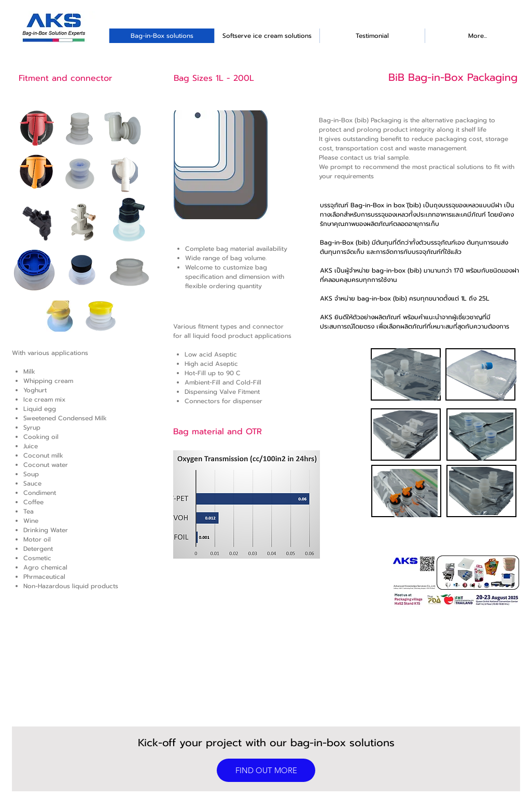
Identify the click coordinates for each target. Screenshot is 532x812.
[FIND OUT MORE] (266, 770)
